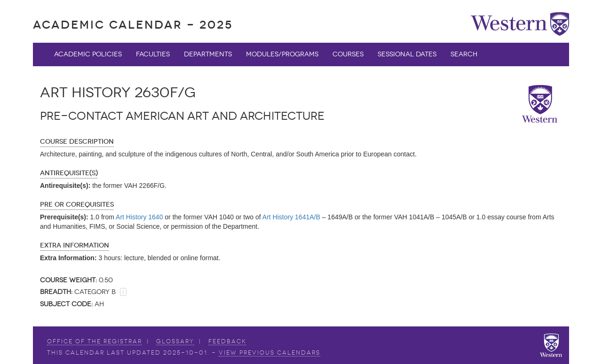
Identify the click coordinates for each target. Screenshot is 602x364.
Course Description (77, 142)
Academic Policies (88, 54)
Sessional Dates (407, 54)
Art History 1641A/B (291, 217)
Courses (348, 54)
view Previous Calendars (269, 353)
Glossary (175, 341)
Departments (208, 54)
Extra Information (75, 245)
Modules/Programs (282, 54)
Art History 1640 (139, 217)
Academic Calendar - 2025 (133, 25)
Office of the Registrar (95, 341)
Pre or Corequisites (77, 205)
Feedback (227, 341)
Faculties (153, 54)
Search (464, 54)
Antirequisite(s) (69, 173)
